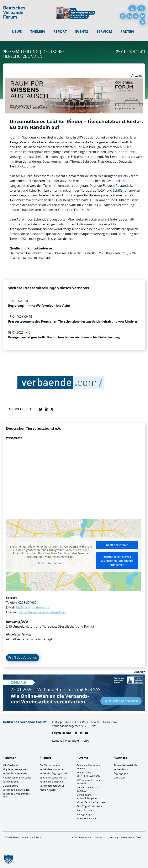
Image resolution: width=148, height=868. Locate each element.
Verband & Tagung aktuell (54, 773)
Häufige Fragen (85, 814)
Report (60, 32)
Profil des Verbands (23, 658)
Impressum (101, 837)
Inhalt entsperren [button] (117, 545)
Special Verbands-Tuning (53, 778)
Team (139, 837)
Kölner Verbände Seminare (91, 802)
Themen (38, 32)
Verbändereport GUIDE (52, 786)
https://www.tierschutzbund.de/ (42, 612)
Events (82, 32)
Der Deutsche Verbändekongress (87, 796)
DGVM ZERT (120, 778)
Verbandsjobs (121, 769)
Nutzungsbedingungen (122, 837)
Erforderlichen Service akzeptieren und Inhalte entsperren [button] (117, 561)
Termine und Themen (51, 782)
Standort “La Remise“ (88, 818)
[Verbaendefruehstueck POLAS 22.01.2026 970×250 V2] (74, 677)
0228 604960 (27, 603)
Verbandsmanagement (15, 773)
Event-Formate (85, 810)
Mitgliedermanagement (15, 769)
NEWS (17, 32)
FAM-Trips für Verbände (90, 806)
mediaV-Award (48, 790)
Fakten (127, 32)
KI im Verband (10, 765)
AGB (74, 837)
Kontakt (57, 741)
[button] (8, 860)
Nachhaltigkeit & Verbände (17, 778)
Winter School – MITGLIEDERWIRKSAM (89, 774)
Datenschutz (86, 837)
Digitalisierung (11, 786)
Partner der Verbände (125, 765)
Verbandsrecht (11, 782)
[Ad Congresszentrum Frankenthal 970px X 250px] (74, 80)
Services (104, 32)
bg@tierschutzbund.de (33, 607)
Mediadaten (73, 741)
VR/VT (87, 741)
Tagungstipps (121, 773)
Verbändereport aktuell (52, 769)
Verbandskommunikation (16, 790)
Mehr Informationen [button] (51, 563)
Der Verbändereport (51, 765)
